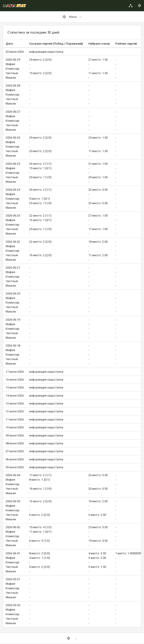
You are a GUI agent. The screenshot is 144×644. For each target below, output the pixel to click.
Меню (70, 17)
